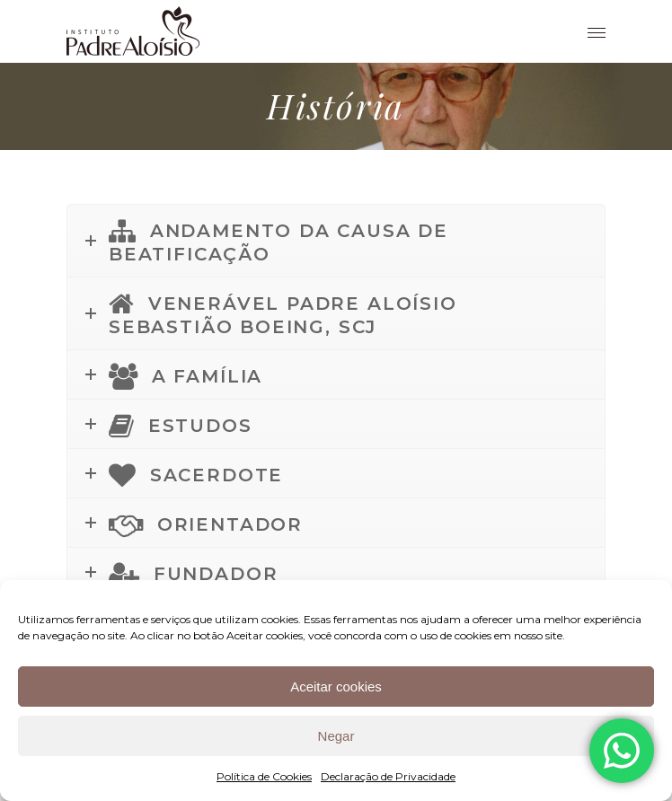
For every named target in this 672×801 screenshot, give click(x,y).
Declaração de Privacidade (388, 776)
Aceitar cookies (336, 687)
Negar (336, 736)
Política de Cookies (264, 776)
